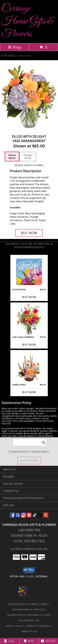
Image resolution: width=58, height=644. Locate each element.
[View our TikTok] (35, 516)
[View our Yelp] (46, 516)
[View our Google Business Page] (18, 516)
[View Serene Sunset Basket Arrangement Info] (29, 367)
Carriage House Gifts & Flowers (27, 21)
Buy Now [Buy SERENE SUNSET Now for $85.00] (29, 392)
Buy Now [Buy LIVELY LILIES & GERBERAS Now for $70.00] (29, 345)
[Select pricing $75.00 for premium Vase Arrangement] (28, 157)
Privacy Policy (15, 626)
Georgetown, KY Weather (23, 615)
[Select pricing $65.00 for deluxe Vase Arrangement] (12, 157)
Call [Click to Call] (10, 641)
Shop (15, 47)
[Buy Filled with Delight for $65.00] (29, 233)
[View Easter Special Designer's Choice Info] (29, 272)
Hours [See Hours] (48, 641)
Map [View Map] (29, 641)
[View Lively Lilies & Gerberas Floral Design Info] (29, 319)
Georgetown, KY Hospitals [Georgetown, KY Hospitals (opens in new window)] (29, 610)
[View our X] (40, 516)
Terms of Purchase (38, 626)
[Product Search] (30, 442)
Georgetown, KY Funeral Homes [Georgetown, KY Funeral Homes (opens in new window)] (28, 604)
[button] (29, 571)
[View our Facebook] (12, 516)
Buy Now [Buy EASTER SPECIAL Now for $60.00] (29, 297)
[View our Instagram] (24, 516)
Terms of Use (29, 631)
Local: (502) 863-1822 (29, 541)
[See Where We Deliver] (29, 460)
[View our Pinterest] (29, 516)
